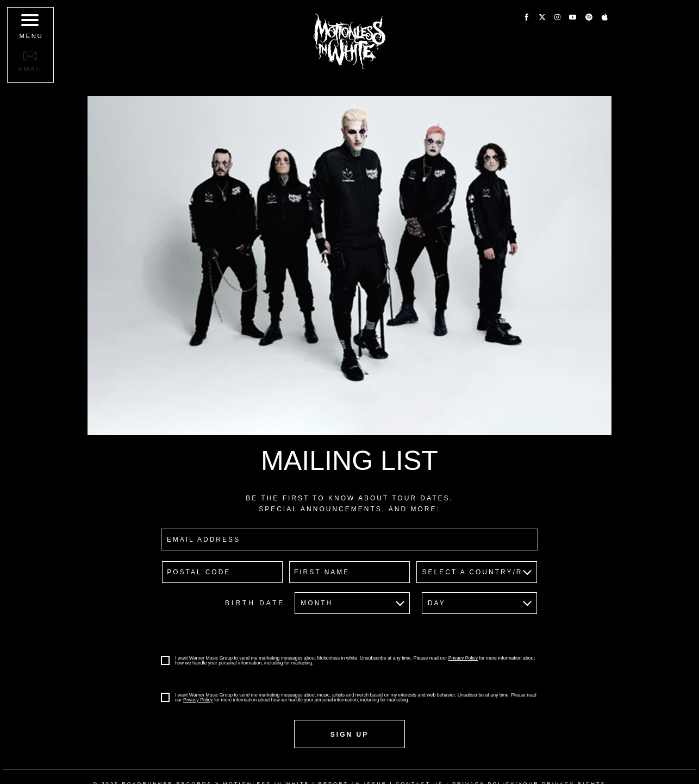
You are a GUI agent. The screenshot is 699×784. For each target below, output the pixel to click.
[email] (349, 540)
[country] (477, 572)
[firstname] (349, 572)
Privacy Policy (463, 658)
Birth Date (255, 603)
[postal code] (222, 572)
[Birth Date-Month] (352, 603)
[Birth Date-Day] (479, 603)
